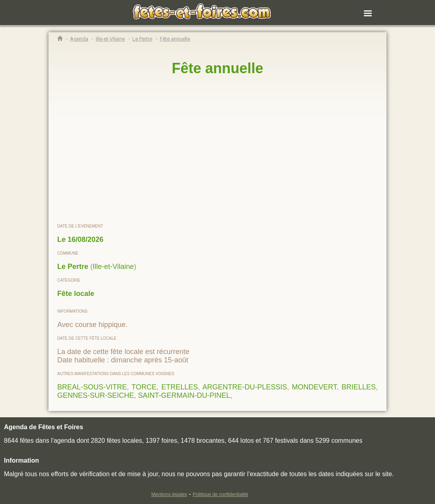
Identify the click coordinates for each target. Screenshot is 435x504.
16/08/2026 (85, 239)
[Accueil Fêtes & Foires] (60, 39)
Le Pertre (73, 267)
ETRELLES (180, 387)
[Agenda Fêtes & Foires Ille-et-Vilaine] (110, 39)
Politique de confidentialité (220, 494)
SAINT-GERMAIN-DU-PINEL (184, 395)
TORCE (144, 387)
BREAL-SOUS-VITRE (92, 387)
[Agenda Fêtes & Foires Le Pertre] (142, 39)
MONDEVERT (314, 387)
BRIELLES (359, 387)
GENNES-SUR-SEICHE (96, 395)
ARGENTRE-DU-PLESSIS (245, 387)
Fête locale (76, 294)
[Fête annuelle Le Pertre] (175, 39)
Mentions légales (169, 494)
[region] (217, 150)
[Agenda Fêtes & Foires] (79, 39)
